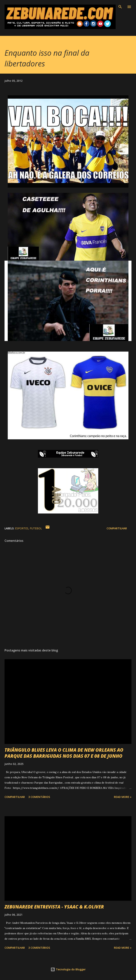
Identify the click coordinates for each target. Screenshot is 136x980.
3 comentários (39, 797)
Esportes (22, 528)
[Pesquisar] (120, 7)
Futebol (36, 528)
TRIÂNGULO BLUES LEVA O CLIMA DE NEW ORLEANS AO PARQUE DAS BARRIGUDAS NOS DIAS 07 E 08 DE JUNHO (64, 753)
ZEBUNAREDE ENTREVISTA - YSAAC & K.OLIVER (54, 907)
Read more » (123, 797)
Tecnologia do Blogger (68, 969)
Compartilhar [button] (117, 528)
